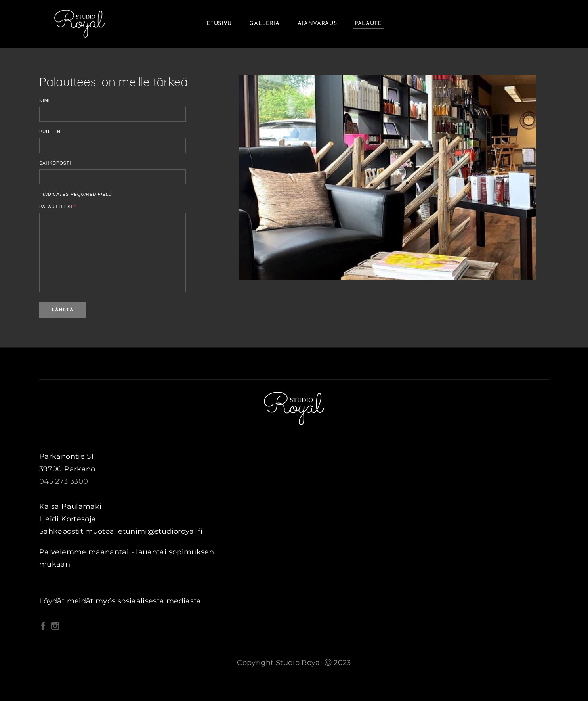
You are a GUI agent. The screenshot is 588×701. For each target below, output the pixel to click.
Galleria (264, 24)
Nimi (45, 101)
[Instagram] (55, 626)
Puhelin (50, 132)
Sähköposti (55, 163)
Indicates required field (75, 194)
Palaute (368, 24)
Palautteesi (58, 207)
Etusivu (219, 24)
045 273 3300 (64, 481)
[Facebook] (43, 626)
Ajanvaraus (317, 24)
